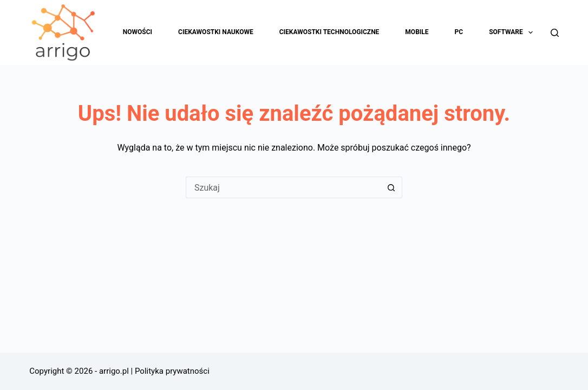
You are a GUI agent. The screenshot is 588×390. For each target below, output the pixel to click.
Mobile (417, 32)
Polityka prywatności (172, 371)
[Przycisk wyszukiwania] (391, 187)
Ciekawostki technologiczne (329, 32)
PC (459, 32)
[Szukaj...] (283, 187)
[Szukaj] (555, 33)
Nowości (138, 32)
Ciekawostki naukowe (216, 32)
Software (513, 32)
